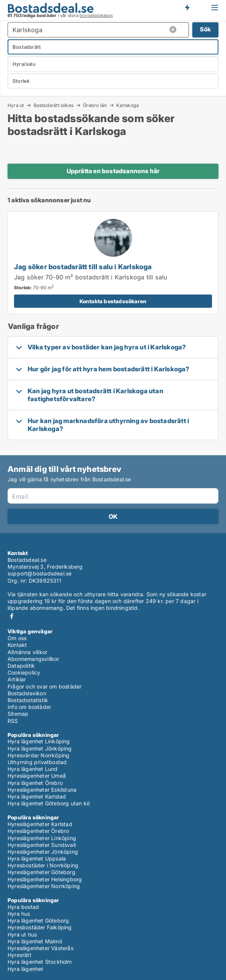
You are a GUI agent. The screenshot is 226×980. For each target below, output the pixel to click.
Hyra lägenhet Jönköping (40, 748)
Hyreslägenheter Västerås (41, 948)
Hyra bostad (23, 907)
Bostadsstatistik (28, 700)
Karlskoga (128, 105)
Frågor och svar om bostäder (44, 686)
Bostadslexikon (27, 693)
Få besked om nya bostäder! (187, 8)
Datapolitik (21, 666)
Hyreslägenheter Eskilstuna (42, 790)
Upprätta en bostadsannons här (113, 171)
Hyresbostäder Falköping (40, 927)
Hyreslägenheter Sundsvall (42, 845)
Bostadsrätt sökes (54, 105)
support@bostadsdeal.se (40, 573)
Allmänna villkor (27, 652)
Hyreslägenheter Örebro (38, 831)
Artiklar (17, 679)
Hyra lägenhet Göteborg (38, 920)
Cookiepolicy (24, 672)
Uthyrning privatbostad (37, 762)
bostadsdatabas (96, 16)
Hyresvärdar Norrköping (38, 755)
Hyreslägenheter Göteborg (41, 872)
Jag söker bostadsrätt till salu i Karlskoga (83, 267)
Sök (205, 29)
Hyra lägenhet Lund (33, 769)
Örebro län (95, 105)
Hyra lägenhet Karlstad (37, 796)
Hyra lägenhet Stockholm (40, 962)
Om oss (17, 638)
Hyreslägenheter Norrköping (44, 886)
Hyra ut (16, 105)
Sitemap (18, 714)
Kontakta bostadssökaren (113, 301)
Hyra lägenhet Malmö (35, 941)
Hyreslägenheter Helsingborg (45, 879)
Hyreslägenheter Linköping (42, 838)
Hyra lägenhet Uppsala (37, 858)
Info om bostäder (29, 707)
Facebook (12, 616)
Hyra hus (19, 914)
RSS (13, 721)
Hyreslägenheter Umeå (37, 776)
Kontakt (17, 645)
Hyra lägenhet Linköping (39, 741)
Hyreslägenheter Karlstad (40, 824)
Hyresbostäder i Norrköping (43, 865)
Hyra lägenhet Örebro (35, 783)
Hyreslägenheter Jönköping (43, 852)
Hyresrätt (19, 955)
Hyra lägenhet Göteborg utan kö (49, 803)
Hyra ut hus (22, 934)
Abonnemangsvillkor (34, 659)
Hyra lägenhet (26, 969)
